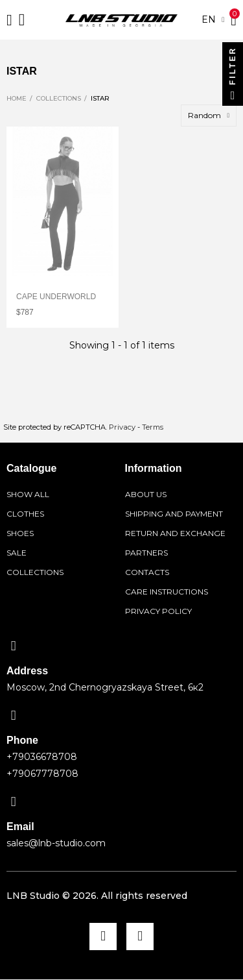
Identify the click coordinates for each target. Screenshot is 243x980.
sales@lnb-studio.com (56, 843)
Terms (153, 427)
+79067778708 (42, 774)
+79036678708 (42, 757)
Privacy (122, 427)
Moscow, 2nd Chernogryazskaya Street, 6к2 (105, 687)
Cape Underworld (56, 297)
